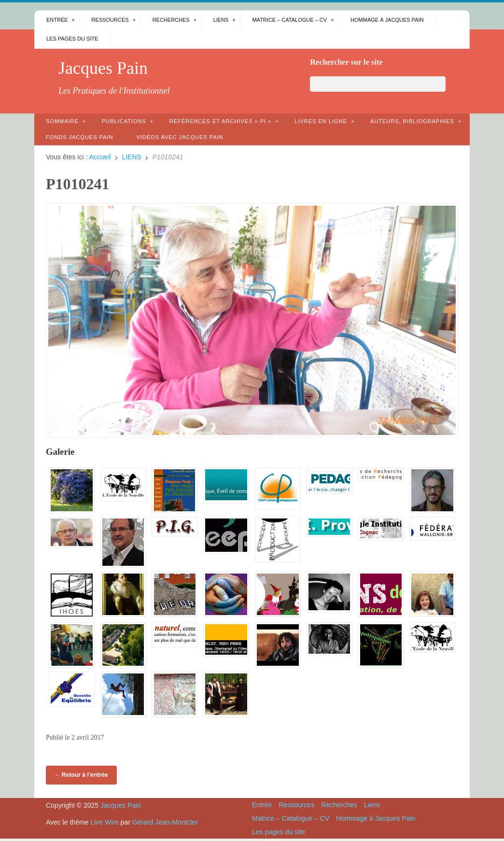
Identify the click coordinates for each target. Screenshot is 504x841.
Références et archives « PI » (221, 121)
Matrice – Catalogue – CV (289, 20)
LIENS (131, 157)
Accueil (100, 157)
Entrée (57, 20)
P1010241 (78, 184)
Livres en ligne (321, 121)
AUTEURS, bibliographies (412, 121)
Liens (221, 20)
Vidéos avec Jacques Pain (180, 137)
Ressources (110, 20)
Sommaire (62, 121)
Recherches (171, 20)
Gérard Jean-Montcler (165, 822)
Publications (124, 121)
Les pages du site (72, 39)
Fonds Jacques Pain (79, 137)
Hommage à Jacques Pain (387, 20)
